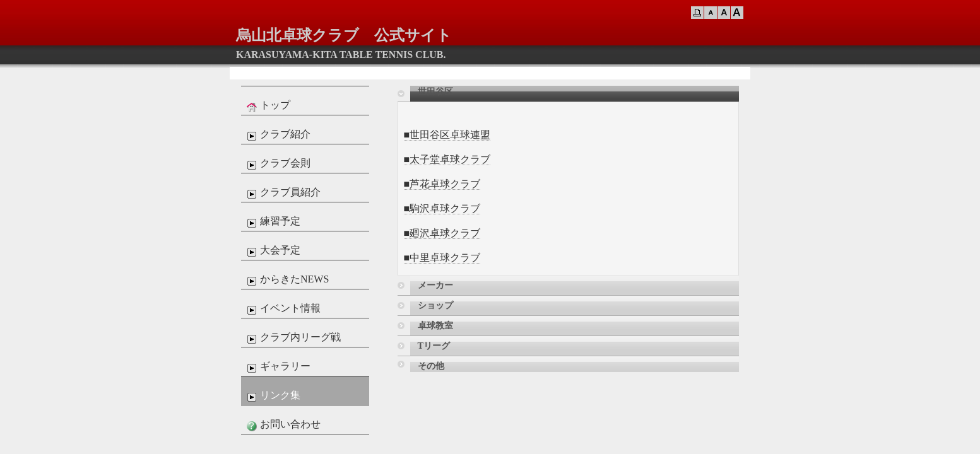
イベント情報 (282, 309)
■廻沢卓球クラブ (442, 233)
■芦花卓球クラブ (442, 184)
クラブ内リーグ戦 (292, 338)
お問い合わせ (282, 425)
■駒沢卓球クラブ (442, 208)
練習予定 (272, 222)
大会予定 (272, 251)
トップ (267, 106)
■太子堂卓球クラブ (447, 159)
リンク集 (272, 396)
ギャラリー (277, 367)
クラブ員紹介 (282, 193)
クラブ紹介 (277, 135)
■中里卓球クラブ (442, 258)
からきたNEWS (286, 280)
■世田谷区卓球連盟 (447, 135)
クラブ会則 (277, 164)
